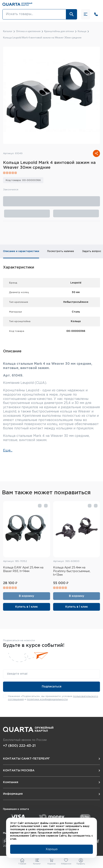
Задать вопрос (92, 251)
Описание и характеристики (21, 251)
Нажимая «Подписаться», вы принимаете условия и (53, 698)
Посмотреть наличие (61, 251)
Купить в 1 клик (26, 607)
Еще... (8, 451)
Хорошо (52, 849)
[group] (51, 95)
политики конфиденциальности (47, 699)
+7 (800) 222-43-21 (19, 746)
